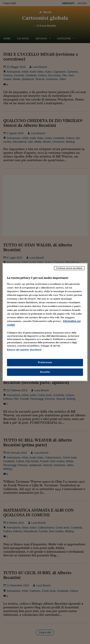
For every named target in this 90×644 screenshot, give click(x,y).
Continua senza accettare (69, 268)
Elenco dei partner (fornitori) (24, 350)
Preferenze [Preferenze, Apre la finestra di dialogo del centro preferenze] (45, 362)
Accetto (45, 372)
